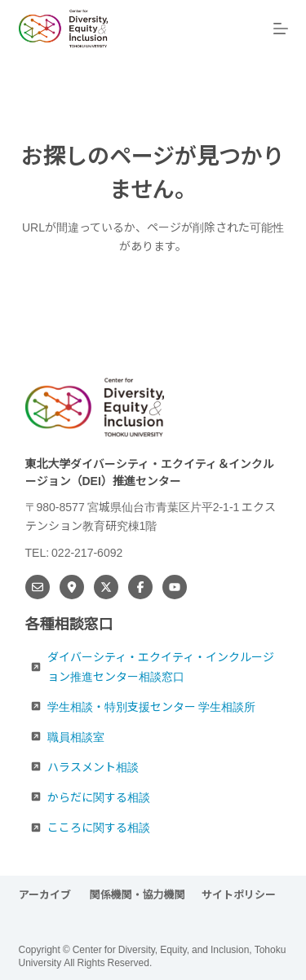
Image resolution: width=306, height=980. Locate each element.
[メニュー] (281, 29)
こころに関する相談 (99, 827)
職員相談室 (76, 736)
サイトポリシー (239, 895)
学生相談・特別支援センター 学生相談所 (151, 706)
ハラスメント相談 (93, 766)
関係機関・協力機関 (137, 895)
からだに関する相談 (99, 797)
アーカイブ (46, 895)
